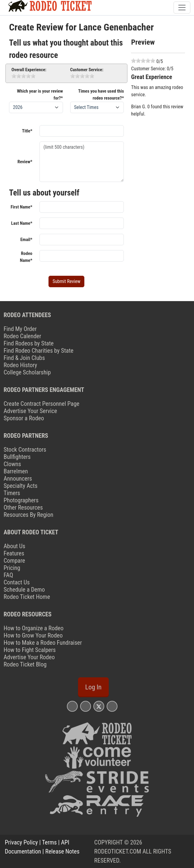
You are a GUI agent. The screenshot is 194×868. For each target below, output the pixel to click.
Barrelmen (16, 471)
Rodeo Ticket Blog (25, 664)
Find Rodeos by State (29, 343)
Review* (25, 162)
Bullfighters (17, 457)
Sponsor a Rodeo (24, 418)
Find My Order (20, 329)
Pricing (12, 568)
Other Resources (23, 507)
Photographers (21, 500)
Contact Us (17, 582)
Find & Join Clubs (24, 358)
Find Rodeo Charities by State (39, 351)
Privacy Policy (21, 842)
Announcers (18, 479)
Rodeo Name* (26, 257)
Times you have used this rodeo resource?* (101, 95)
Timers (12, 493)
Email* (26, 240)
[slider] (23, 76)
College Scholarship (27, 372)
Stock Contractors (25, 450)
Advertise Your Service (30, 411)
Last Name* (22, 223)
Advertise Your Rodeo (29, 657)
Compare (14, 561)
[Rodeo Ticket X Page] (99, 706)
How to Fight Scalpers (30, 650)
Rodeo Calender (22, 336)
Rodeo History (20, 365)
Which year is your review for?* (40, 95)
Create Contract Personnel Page (41, 404)
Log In (93, 687)
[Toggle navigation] (182, 8)
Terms (49, 842)
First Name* (21, 207)
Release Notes (62, 851)
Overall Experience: (29, 70)
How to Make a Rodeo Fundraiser (43, 643)
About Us (14, 546)
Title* (27, 131)
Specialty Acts (20, 486)
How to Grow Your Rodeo (33, 635)
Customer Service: (87, 70)
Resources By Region (28, 515)
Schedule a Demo (24, 590)
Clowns (12, 464)
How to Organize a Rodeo (34, 628)
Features (14, 553)
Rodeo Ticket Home (27, 597)
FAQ (8, 575)
